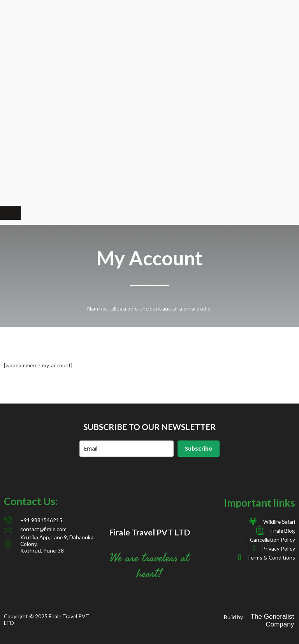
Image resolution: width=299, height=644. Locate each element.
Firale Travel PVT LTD (149, 532)
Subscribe (199, 448)
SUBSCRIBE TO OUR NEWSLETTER (149, 427)
